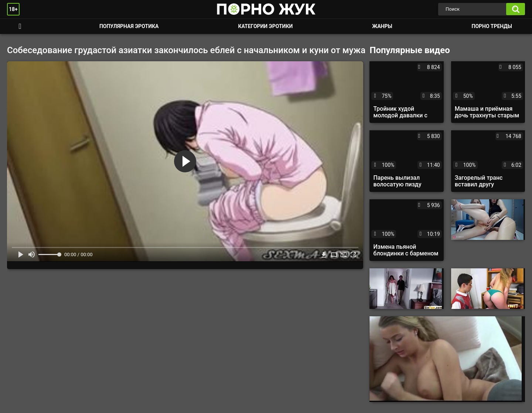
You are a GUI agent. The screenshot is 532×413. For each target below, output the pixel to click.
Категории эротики (265, 26)
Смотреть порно (20, 26)
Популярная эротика (129, 26)
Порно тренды (492, 26)
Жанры (382, 26)
